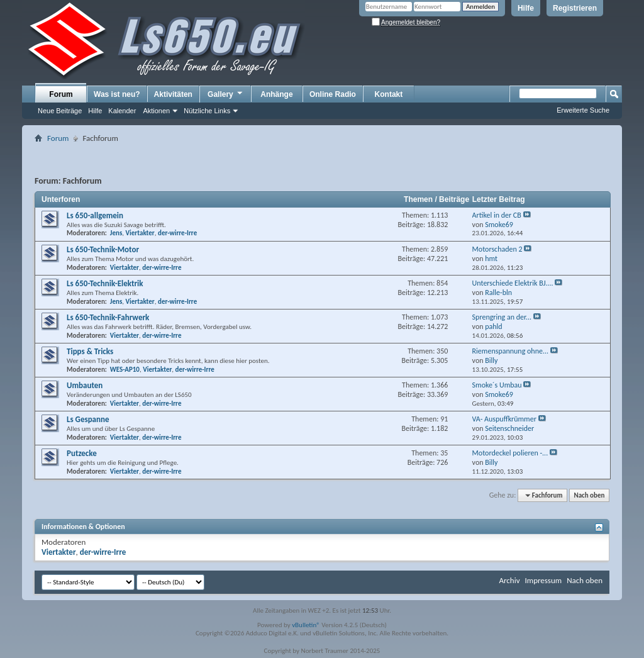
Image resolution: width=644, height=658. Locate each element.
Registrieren (575, 8)
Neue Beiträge (60, 111)
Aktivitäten (173, 94)
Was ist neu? (117, 94)
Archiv (509, 580)
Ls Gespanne (88, 419)
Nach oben (589, 495)
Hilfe (526, 8)
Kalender (122, 111)
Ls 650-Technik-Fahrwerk (108, 317)
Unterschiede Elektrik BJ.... (513, 283)
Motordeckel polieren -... (510, 453)
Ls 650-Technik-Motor (103, 249)
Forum (61, 94)
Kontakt (389, 94)
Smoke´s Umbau (497, 385)
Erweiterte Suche (583, 110)
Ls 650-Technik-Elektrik (105, 283)
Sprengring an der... (502, 317)
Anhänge (276, 94)
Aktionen (156, 111)
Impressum (543, 580)
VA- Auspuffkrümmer (504, 419)
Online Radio (333, 94)
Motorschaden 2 (497, 249)
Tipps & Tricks (90, 351)
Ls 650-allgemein (95, 215)
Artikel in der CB (497, 215)
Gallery (226, 94)
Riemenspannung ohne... (510, 351)
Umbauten (85, 385)
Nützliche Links (207, 111)
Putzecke (82, 453)
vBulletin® (306, 625)
